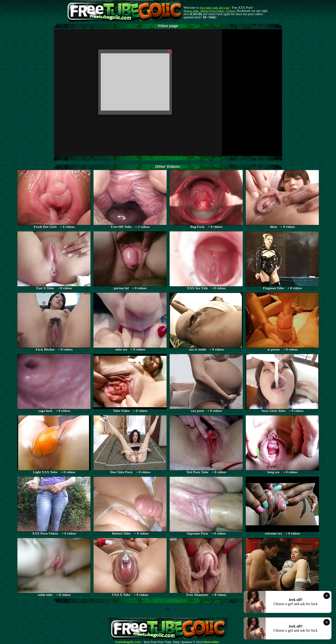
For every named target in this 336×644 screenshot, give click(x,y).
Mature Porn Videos (212, 11)
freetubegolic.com (128, 642)
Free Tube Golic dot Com (214, 8)
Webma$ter (212, 642)
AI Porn (231, 11)
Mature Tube (191, 11)
